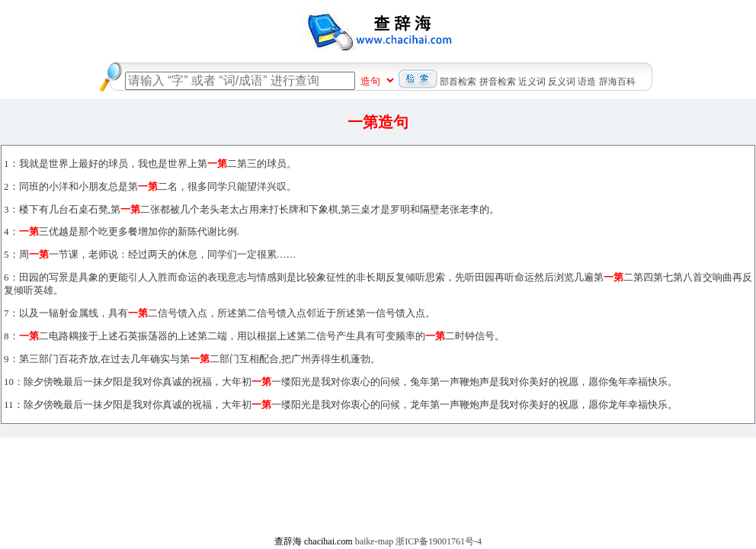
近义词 (532, 82)
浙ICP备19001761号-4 (439, 541)
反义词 (562, 82)
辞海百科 (617, 82)
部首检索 (458, 82)
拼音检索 (498, 82)
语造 (587, 82)
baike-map (375, 541)
